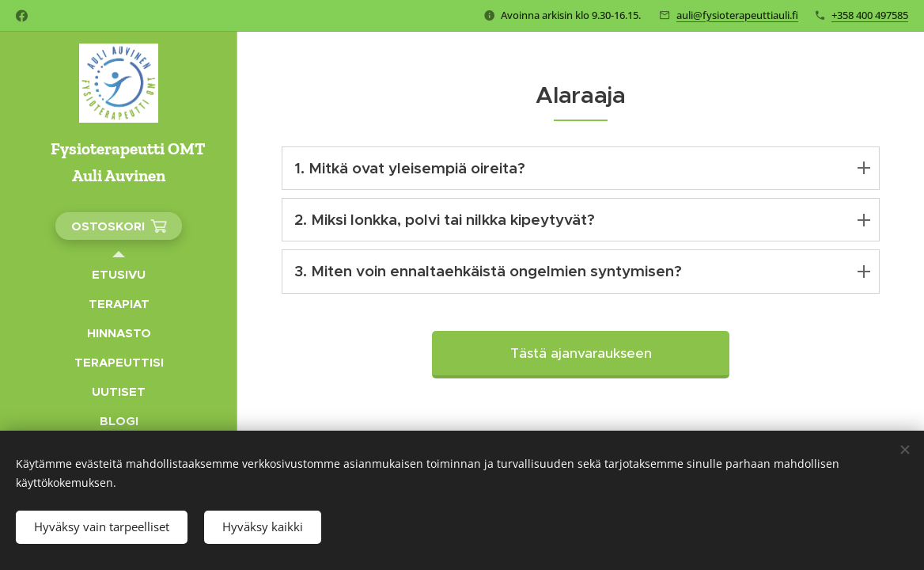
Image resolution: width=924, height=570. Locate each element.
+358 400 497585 (870, 15)
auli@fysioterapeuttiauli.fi (737, 15)
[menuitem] (119, 274)
